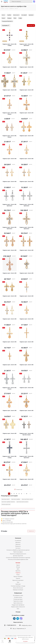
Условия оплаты (18, 597)
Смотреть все (31, 531)
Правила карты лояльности (18, 607)
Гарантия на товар (18, 601)
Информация (18, 593)
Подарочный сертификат (18, 605)
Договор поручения (18, 556)
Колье (18, 575)
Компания (18, 538)
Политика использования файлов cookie (18, 559)
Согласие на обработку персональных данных (18, 550)
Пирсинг (18, 578)
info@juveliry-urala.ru (27, 625)
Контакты (18, 548)
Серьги (18, 565)
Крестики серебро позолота (8, 502)
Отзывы (18, 612)
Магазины (18, 542)
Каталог (18, 563)
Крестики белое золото (27, 499)
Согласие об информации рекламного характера (18, 558)
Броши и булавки (18, 576)
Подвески (18, 573)
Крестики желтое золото (22, 502)
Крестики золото (6, 499)
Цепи (18, 569)
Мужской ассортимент (18, 580)
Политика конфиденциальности (18, 554)
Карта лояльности (18, 603)
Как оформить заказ (18, 595)
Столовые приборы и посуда (18, 586)
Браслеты (18, 571)
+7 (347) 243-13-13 (11, 625)
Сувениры (18, 584)
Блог (18, 609)
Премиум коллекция (18, 590)
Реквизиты (18, 546)
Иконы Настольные (18, 588)
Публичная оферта (18, 552)
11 (27, 494)
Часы (18, 582)
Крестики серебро (16, 499)
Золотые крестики (6, 504)
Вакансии (18, 544)
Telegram (18, 619)
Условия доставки (18, 599)
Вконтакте (14, 619)
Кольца (18, 567)
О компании (18, 540)
